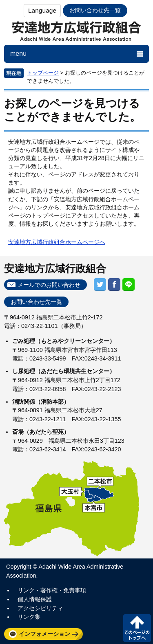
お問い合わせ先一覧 (95, 10)
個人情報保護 (35, 599)
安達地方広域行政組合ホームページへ (57, 242)
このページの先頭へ (137, 628)
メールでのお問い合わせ (49, 285)
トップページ (43, 73)
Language (42, 10)
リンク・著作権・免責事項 (52, 590)
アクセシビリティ (40, 608)
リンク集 (29, 617)
